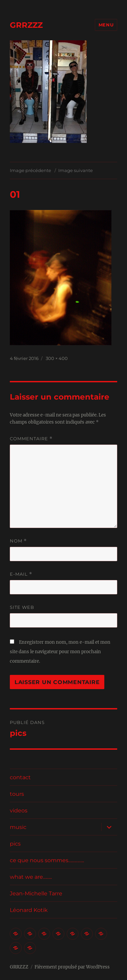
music (18, 827)
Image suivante (76, 170)
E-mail (21, 574)
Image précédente (30, 170)
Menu (106, 25)
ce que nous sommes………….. (47, 860)
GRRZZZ (26, 25)
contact (20, 777)
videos (19, 811)
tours (17, 794)
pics (15, 844)
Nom (18, 541)
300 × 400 (57, 358)
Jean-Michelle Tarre (36, 893)
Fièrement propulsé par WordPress (72, 967)
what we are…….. (31, 877)
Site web (22, 607)
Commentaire (31, 439)
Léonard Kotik (29, 910)
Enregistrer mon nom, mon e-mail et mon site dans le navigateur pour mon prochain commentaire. (60, 652)
